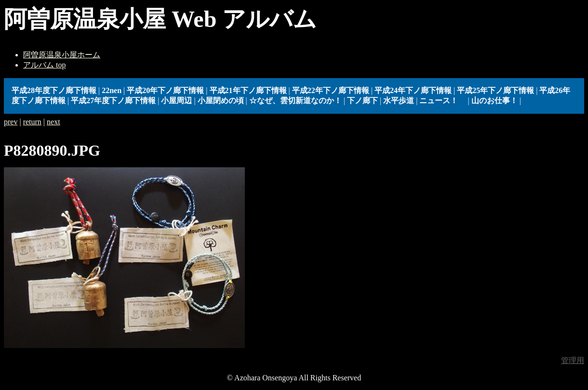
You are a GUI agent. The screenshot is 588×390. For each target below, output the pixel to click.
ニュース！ (442, 101)
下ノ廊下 (362, 101)
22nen (112, 90)
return (32, 122)
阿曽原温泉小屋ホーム (62, 55)
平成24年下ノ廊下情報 (413, 90)
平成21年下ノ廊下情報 (248, 90)
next (53, 122)
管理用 (573, 360)
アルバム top (44, 65)
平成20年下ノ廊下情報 (165, 90)
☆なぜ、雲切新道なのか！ (295, 101)
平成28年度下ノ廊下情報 (54, 90)
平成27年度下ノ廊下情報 (113, 101)
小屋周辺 (176, 101)
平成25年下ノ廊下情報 (495, 90)
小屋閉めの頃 (221, 101)
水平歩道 (399, 101)
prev (11, 122)
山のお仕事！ (494, 101)
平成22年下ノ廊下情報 (331, 90)
